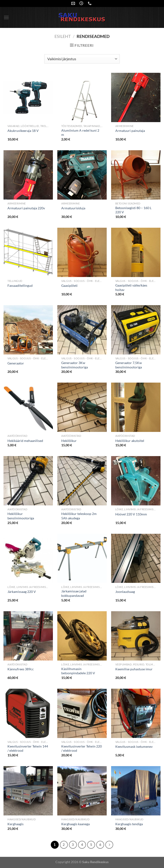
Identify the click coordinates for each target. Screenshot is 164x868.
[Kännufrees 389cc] (28, 636)
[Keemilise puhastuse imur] (136, 636)
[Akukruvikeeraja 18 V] (28, 97)
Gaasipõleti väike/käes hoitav (131, 287)
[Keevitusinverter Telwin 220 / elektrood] (82, 713)
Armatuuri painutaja (130, 131)
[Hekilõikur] (82, 407)
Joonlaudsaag (125, 592)
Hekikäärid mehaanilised (25, 441)
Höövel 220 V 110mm (131, 514)
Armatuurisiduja (73, 208)
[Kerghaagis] (28, 791)
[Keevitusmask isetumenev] (136, 713)
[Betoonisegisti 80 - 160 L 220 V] (136, 175)
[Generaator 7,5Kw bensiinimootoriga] (136, 330)
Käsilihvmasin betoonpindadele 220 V (78, 671)
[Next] (109, 845)
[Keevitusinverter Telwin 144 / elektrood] (28, 713)
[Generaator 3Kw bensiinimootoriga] (82, 330)
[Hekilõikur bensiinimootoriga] (28, 481)
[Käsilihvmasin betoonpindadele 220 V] (82, 636)
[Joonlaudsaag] (136, 558)
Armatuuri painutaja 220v (26, 208)
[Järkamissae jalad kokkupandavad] (82, 558)
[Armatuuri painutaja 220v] (28, 175)
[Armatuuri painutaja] (136, 97)
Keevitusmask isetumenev (134, 746)
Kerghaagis (15, 824)
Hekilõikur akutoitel (130, 441)
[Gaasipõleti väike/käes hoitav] (136, 252)
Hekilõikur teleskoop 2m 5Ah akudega (79, 516)
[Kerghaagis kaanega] (82, 791)
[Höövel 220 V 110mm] (136, 481)
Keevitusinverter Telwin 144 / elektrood (28, 748)
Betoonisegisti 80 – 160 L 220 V (133, 210)
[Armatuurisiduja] (82, 175)
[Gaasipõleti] (82, 252)
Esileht (63, 36)
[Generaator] (28, 330)
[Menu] (6, 17)
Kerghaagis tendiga (129, 824)
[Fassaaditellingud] (28, 252)
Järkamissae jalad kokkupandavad (74, 593)
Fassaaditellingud (20, 285)
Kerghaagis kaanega (75, 824)
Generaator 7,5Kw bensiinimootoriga (129, 365)
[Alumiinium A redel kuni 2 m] (82, 97)
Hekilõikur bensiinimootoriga (21, 516)
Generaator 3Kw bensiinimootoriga (75, 365)
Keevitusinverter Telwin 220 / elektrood (82, 748)
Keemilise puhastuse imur (134, 669)
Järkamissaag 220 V (22, 592)
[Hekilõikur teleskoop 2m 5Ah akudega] (82, 481)
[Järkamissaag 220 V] (28, 558)
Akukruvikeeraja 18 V (23, 131)
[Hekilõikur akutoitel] (136, 407)
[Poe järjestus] (82, 59)
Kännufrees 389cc (21, 669)
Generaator (16, 363)
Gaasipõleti (69, 285)
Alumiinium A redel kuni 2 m (80, 133)
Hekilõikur (69, 441)
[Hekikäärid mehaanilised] (28, 407)
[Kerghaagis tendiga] (136, 791)
